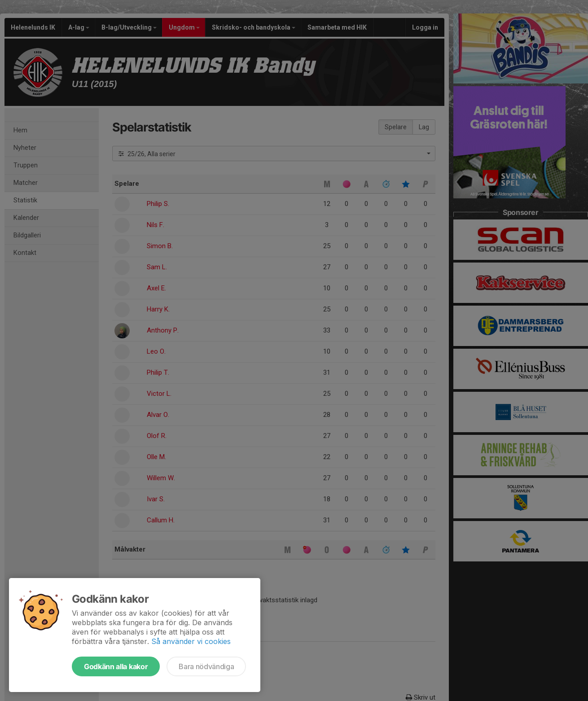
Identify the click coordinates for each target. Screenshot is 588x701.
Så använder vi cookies (191, 641)
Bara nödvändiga (206, 666)
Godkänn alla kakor (116, 666)
